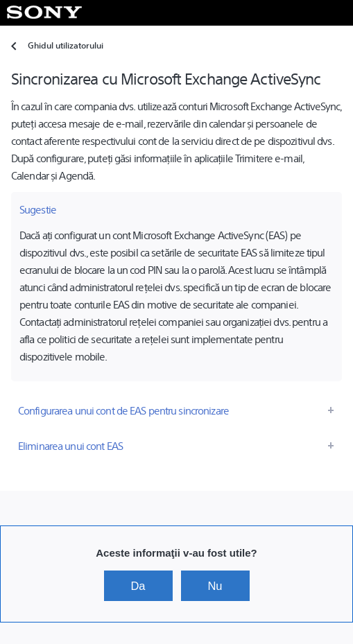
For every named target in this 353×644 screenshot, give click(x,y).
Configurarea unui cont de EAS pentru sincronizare (123, 410)
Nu (215, 586)
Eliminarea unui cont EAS (70, 445)
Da (138, 586)
